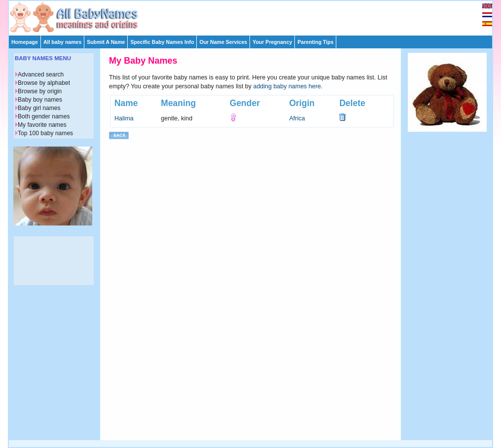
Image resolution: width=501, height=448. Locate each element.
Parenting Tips (315, 42)
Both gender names (44, 116)
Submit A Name (106, 42)
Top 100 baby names (45, 133)
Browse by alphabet (44, 83)
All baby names (62, 42)
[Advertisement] (255, 16)
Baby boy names (40, 100)
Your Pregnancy (272, 42)
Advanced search (41, 75)
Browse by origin (40, 91)
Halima (124, 118)
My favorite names (42, 125)
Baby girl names (39, 108)
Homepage (25, 42)
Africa (297, 118)
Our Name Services (223, 42)
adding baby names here (287, 86)
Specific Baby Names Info (162, 42)
